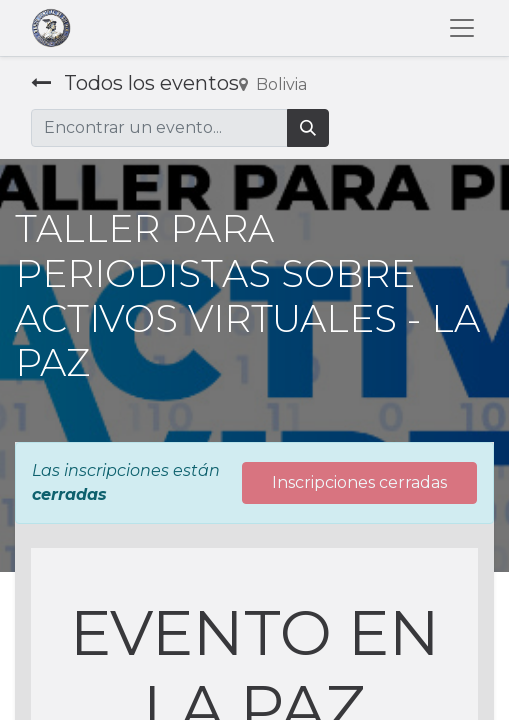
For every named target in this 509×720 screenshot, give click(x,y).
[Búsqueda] (308, 128)
